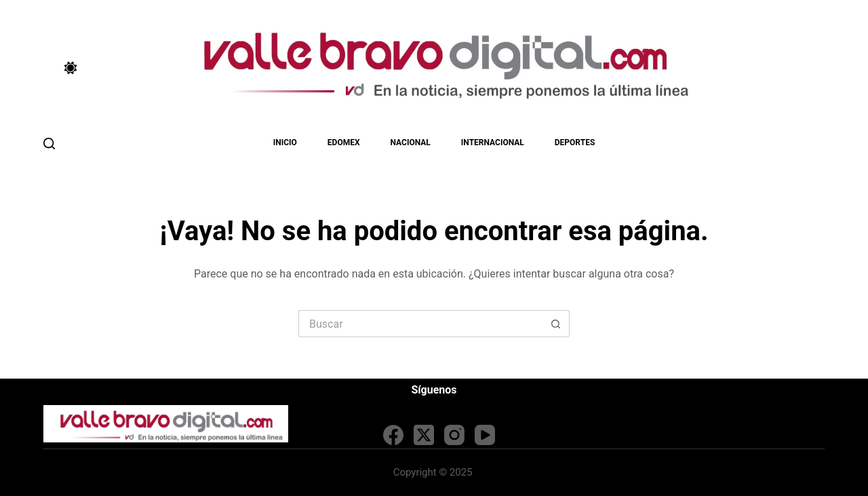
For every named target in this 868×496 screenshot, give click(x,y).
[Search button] (556, 324)
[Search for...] (420, 324)
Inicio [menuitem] (285, 142)
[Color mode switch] (71, 68)
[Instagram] (454, 435)
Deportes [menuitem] (575, 142)
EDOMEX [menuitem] (344, 142)
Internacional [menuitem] (493, 142)
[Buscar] (49, 144)
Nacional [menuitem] (411, 142)
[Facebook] (393, 435)
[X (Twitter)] (424, 435)
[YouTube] (485, 435)
